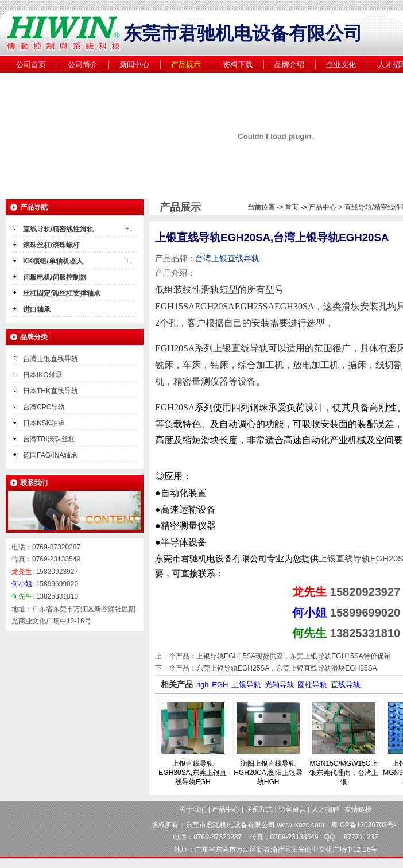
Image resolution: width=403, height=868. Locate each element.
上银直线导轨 (241, 348)
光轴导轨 (280, 685)
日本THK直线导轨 (51, 391)
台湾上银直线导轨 (51, 359)
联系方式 (259, 809)
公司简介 (83, 65)
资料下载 (238, 65)
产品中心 (323, 207)
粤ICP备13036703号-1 (366, 825)
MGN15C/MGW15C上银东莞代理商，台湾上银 (344, 773)
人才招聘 (325, 809)
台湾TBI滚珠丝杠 (49, 439)
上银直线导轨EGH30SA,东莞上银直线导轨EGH (193, 773)
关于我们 (193, 809)
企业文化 (341, 65)
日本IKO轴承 (43, 375)
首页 (292, 207)
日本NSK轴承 (44, 423)
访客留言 (292, 809)
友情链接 (358, 809)
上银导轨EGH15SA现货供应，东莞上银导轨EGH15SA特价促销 (294, 656)
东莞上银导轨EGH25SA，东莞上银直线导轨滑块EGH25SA (287, 668)
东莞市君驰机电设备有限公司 (230, 825)
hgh (203, 685)
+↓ (129, 229)
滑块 (351, 306)
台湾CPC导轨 (44, 407)
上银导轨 (246, 685)
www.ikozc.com (301, 825)
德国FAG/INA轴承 (50, 455)
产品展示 (186, 65)
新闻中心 (134, 65)
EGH (220, 685)
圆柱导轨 (312, 685)
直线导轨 (346, 685)
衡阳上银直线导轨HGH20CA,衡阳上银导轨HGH (268, 773)
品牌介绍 (289, 65)
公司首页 (31, 65)
